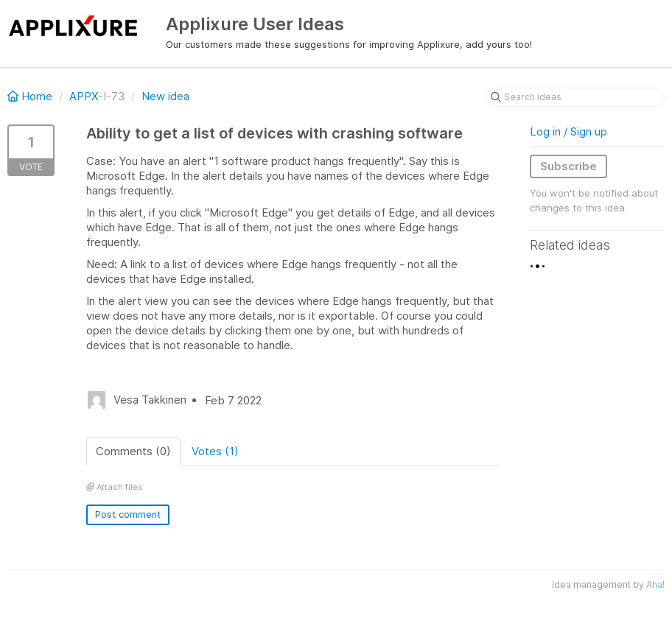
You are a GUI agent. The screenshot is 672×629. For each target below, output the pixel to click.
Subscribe (568, 166)
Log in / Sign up (568, 131)
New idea (165, 96)
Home (31, 96)
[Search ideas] (575, 97)
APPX (84, 96)
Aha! (655, 584)
